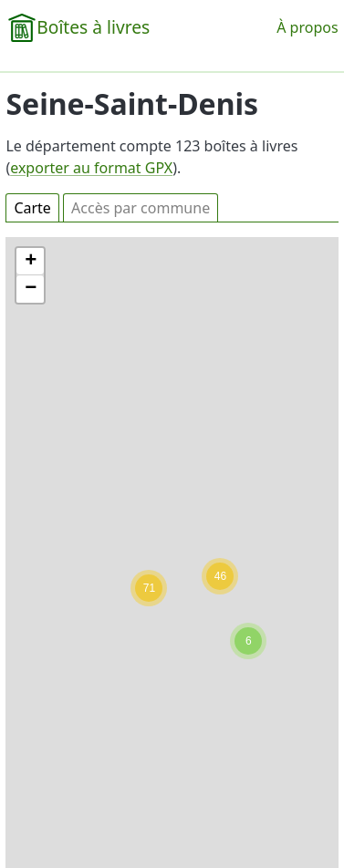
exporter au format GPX (91, 168)
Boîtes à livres (93, 27)
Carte (32, 208)
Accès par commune (141, 208)
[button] (248, 641)
